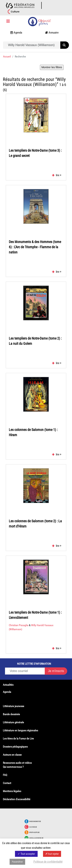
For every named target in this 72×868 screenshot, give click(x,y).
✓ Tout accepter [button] (26, 854)
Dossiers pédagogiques (15, 747)
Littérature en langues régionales (20, 730)
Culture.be (33, 827)
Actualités (8, 685)
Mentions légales (12, 791)
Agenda (7, 692)
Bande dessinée (11, 714)
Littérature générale (13, 722)
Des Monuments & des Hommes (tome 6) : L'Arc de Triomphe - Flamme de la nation (35, 247)
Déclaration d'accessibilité (17, 799)
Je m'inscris (56, 671)
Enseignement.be (35, 821)
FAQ (5, 775)
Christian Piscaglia (19, 625)
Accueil (7, 56)
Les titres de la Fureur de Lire (18, 738)
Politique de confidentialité (48, 862)
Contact (7, 783)
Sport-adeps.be (34, 832)
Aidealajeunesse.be (36, 838)
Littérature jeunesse (14, 706)
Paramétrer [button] (17, 862)
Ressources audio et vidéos (17, 763)
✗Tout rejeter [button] (52, 854)
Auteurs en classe (12, 755)
